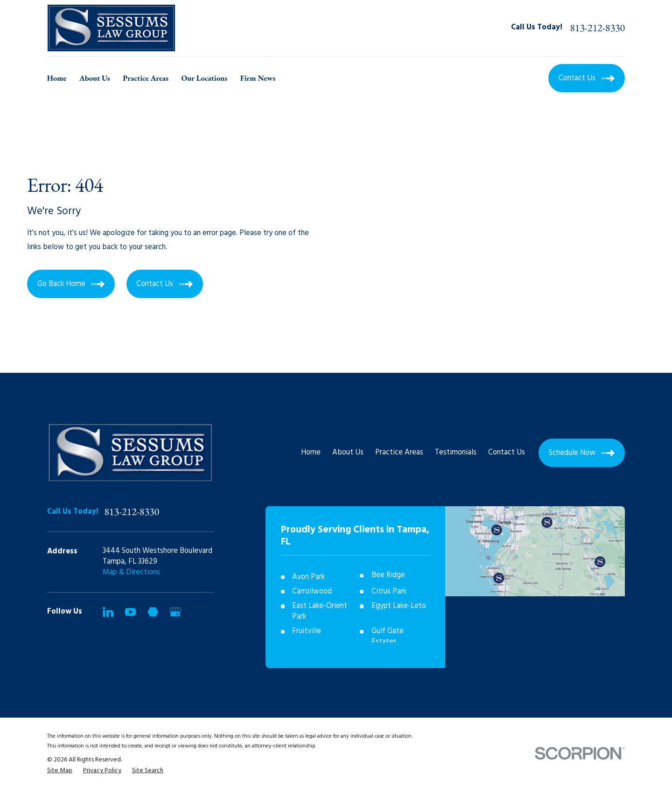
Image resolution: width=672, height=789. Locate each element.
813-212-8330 (597, 28)
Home (311, 453)
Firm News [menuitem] (258, 78)
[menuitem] (60, 771)
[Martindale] (153, 612)
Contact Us (507, 453)
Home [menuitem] (57, 78)
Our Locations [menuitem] (204, 78)
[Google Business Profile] (175, 612)
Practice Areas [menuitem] (146, 78)
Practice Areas (399, 453)
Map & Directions (131, 573)
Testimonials (456, 453)
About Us (348, 453)
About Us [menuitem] (95, 78)
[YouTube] (130, 612)
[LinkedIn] (108, 612)
